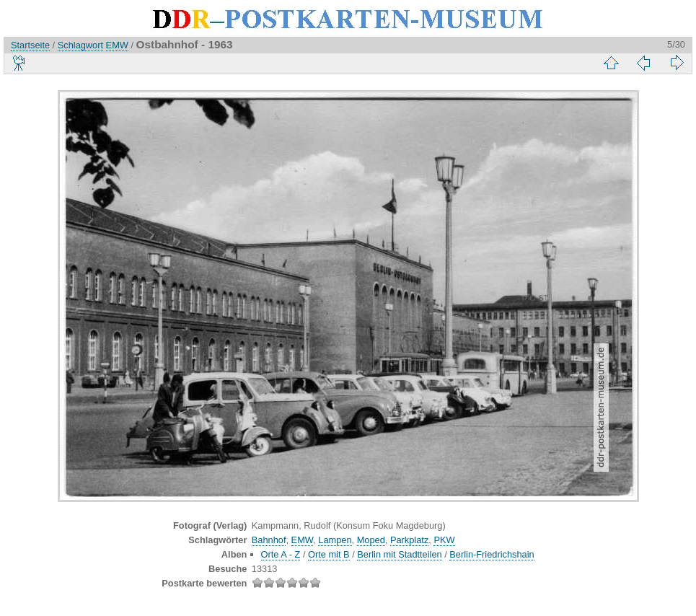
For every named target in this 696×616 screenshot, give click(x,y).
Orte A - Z (281, 554)
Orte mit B (329, 554)
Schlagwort (80, 45)
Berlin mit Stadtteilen (399, 554)
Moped (371, 540)
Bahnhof (269, 540)
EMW (117, 45)
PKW (444, 540)
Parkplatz (409, 540)
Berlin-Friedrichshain (492, 554)
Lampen (335, 540)
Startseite (30, 45)
